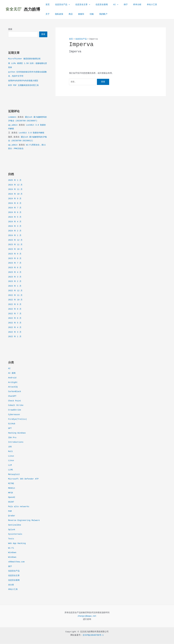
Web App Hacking (17, 544)
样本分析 (128, 5)
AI (110, 5)
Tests (11, 539)
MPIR (11, 493)
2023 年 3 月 (15, 277)
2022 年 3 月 (15, 332)
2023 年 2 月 (15, 282)
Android (12, 378)
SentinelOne (15, 525)
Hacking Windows (17, 433)
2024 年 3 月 (15, 226)
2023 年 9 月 (15, 254)
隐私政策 (49, 14)
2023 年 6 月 (15, 268)
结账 (77, 14)
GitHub (12, 424)
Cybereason (14, 415)
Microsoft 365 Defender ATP (24, 479)
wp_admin (13, 125)
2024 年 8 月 (15, 203)
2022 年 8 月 (15, 309)
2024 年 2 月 (15, 231)
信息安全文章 (79, 5)
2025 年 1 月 (15, 180)
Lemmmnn (12, 117)
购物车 (68, 14)
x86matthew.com (17, 562)
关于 (153, 5)
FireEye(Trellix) (18, 419)
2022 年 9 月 (15, 305)
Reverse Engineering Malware (25, 521)
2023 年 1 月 (15, 286)
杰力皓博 (32, 10)
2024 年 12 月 (16, 185)
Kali (11, 452)
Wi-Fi (11, 548)
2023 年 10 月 (16, 249)
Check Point (15, 401)
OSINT (11, 502)
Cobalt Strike (16, 405)
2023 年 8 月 (15, 259)
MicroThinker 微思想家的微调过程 (25, 59)
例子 (118, 5)
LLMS (11, 470)
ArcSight (13, 383)
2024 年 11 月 (16, 190)
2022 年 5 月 (15, 323)
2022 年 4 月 (15, 328)
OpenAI (12, 498)
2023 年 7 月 (15, 263)
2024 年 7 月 (15, 208)
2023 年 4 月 (15, 272)
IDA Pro (12, 438)
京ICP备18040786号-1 (93, 635)
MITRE (11, 484)
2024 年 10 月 (16, 194)
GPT (10, 429)
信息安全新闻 (97, 5)
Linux (11, 456)
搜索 (10, 29)
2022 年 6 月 (15, 318)
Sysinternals (15, 534)
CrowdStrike (15, 410)
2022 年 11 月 (16, 295)
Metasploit (14, 475)
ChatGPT (12, 396)
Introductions (16, 442)
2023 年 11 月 (16, 245)
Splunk (12, 530)
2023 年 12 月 (16, 240)
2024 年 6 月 (15, 213)
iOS (10, 447)
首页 (47, 5)
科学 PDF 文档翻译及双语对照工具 (24, 86)
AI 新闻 (12, 373)
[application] (67, 5)
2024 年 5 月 (15, 217)
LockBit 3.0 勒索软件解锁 (32, 133)
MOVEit (12, 488)
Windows (12, 553)
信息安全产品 (60, 5)
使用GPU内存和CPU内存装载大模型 (24, 81)
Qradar (12, 516)
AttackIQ (13, 387)
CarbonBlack (15, 392)
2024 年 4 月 (15, 222)
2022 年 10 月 (16, 300)
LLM (10, 465)
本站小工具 (142, 5)
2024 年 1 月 (15, 236)
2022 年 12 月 (16, 291)
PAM (10, 511)
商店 (59, 14)
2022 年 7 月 (15, 314)
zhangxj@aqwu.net (87, 616)
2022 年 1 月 (15, 337)
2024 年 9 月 (15, 199)
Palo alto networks (19, 507)
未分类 (11, 585)
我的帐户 (88, 14)
